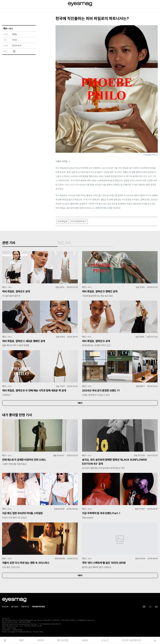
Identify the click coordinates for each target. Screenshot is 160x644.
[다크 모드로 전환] (155, 640)
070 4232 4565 (68, 628)
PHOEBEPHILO (79, 221)
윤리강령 (15, 614)
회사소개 (5, 614)
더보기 (80, 409)
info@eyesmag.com (86, 628)
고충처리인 (25, 614)
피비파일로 (62, 221)
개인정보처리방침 (38, 614)
